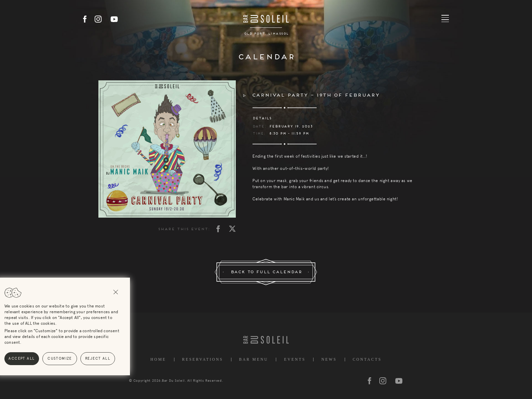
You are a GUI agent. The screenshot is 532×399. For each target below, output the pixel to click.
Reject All (47, 358)
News (329, 360)
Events (295, 360)
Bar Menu (253, 360)
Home (158, 360)
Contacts (367, 360)
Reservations (203, 360)
